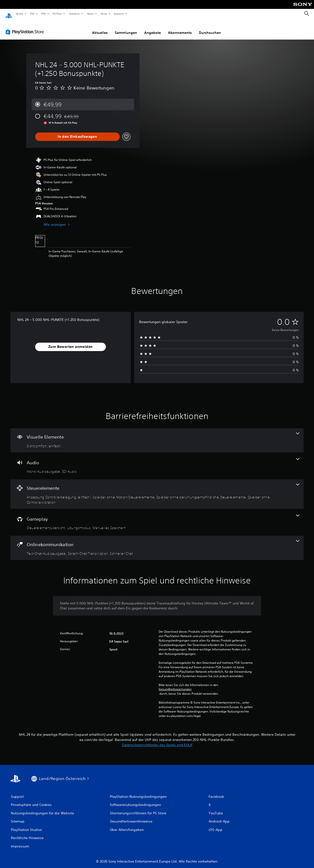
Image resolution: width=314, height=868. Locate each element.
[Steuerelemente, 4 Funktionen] (157, 489)
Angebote (153, 28)
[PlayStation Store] (26, 27)
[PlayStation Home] (9, 14)
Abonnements (180, 28)
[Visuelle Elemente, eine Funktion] (157, 436)
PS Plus (57, 14)
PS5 (33, 14)
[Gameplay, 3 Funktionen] (157, 518)
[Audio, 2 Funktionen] (157, 461)
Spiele (19, 14)
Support (119, 14)
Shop (104, 14)
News (90, 14)
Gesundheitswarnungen (175, 685)
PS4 (44, 14)
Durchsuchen (210, 28)
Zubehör (74, 14)
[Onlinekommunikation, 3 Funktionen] (157, 543)
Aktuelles (100, 28)
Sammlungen (126, 28)
